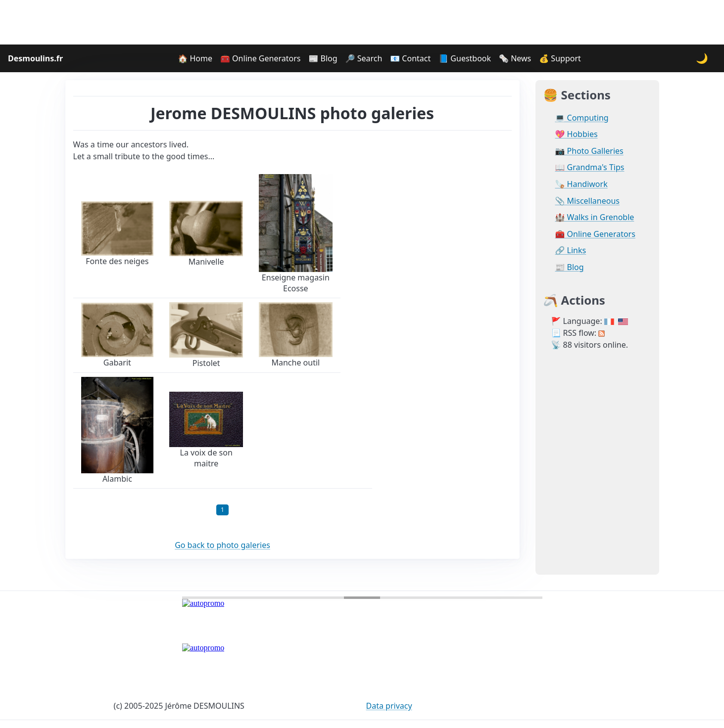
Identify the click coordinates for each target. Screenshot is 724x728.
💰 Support (560, 58)
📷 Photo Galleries (589, 151)
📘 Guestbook (465, 58)
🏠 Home (195, 58)
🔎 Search (364, 58)
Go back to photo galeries (222, 545)
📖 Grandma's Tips (590, 167)
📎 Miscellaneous (587, 201)
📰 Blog (323, 58)
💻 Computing (582, 118)
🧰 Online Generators (260, 58)
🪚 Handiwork (581, 184)
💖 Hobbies (577, 134)
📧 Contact (410, 58)
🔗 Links (571, 250)
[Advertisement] (362, 22)
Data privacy (389, 706)
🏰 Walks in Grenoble (595, 217)
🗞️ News (515, 58)
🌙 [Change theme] (702, 58)
